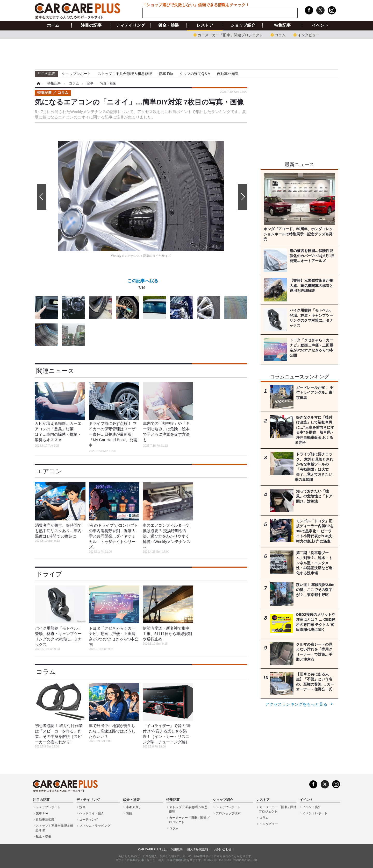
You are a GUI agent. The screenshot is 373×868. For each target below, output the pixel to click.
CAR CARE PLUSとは (152, 849)
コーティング (89, 820)
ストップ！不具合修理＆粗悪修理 (125, 74)
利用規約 (177, 849)
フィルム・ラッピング (95, 826)
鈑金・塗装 (169, 25)
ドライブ (49, 574)
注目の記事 (91, 25)
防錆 (129, 813)
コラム (280, 35)
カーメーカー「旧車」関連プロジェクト (230, 35)
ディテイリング (131, 25)
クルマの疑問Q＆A (195, 74)
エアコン (49, 471)
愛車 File (166, 74)
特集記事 (282, 25)
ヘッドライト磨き (92, 813)
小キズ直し (134, 807)
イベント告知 (312, 807)
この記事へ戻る (143, 285)
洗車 (82, 807)
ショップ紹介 (243, 25)
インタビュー (309, 35)
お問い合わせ (223, 849)
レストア (205, 25)
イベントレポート (315, 813)
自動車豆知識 (228, 74)
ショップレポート (76, 74)
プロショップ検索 (228, 813)
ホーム (53, 25)
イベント (320, 25)
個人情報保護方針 (198, 849)
